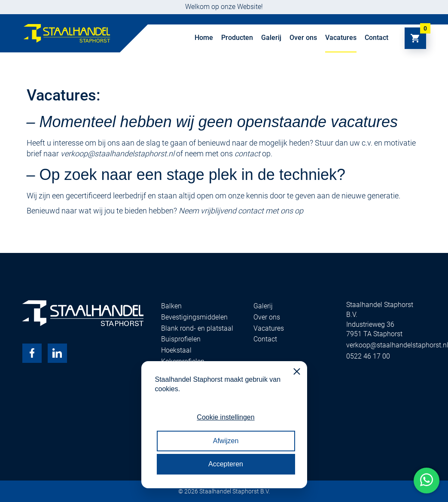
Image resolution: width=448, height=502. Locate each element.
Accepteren (226, 464)
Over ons (303, 38)
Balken (171, 306)
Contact (376, 38)
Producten (237, 38)
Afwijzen (226, 441)
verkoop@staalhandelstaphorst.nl (117, 154)
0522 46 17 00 (368, 356)
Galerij (271, 38)
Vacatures (341, 38)
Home (204, 38)
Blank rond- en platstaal (197, 328)
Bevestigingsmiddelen (194, 317)
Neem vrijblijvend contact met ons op (241, 211)
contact (247, 154)
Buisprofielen (181, 339)
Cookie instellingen (226, 417)
